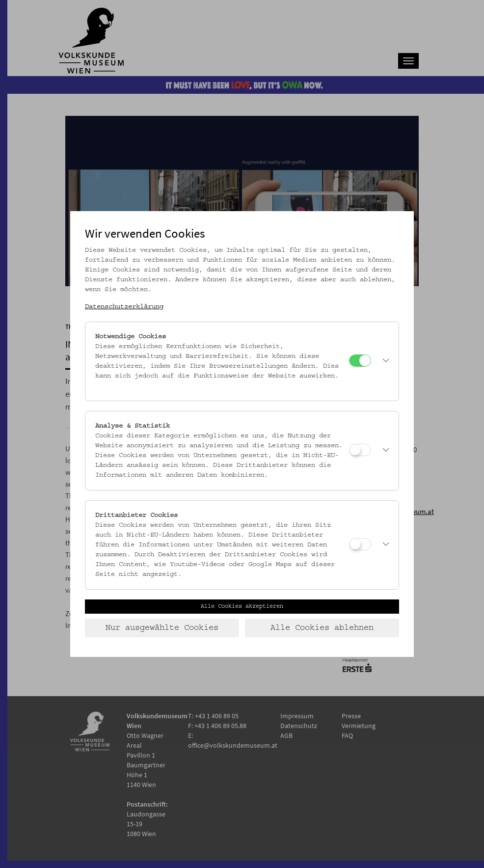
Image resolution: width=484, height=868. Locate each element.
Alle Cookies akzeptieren (242, 606)
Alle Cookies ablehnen (322, 628)
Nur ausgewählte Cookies (162, 628)
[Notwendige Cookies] (360, 361)
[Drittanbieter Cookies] (360, 544)
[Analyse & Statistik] (360, 450)
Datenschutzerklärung (124, 307)
